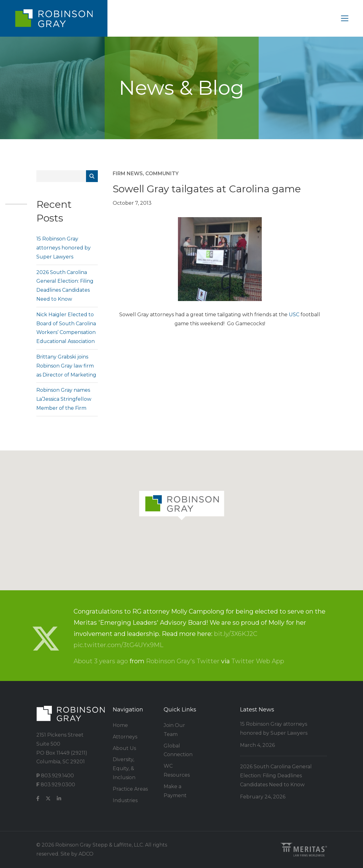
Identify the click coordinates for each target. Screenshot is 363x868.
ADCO (86, 854)
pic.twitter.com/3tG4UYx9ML (118, 645)
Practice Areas (130, 789)
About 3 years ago (101, 661)
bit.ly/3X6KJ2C (236, 634)
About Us (124, 748)
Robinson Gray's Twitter (183, 661)
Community (162, 174)
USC (295, 315)
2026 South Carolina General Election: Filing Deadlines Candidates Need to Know (276, 776)
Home (120, 725)
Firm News (128, 174)
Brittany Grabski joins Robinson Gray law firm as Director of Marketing (66, 366)
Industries (125, 800)
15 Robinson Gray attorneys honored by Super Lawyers (64, 248)
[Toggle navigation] (345, 18)
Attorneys (125, 737)
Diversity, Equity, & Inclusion (124, 768)
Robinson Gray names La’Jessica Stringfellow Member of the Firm (64, 399)
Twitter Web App (258, 661)
